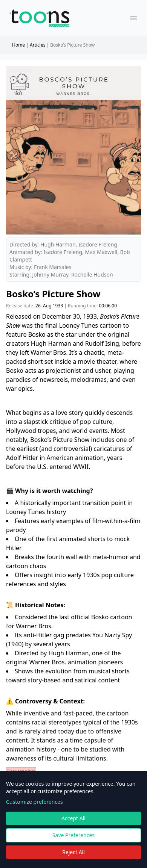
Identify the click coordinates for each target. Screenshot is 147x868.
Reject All (73, 852)
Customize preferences (34, 802)
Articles (38, 45)
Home (18, 45)
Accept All (73, 818)
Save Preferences (73, 835)
